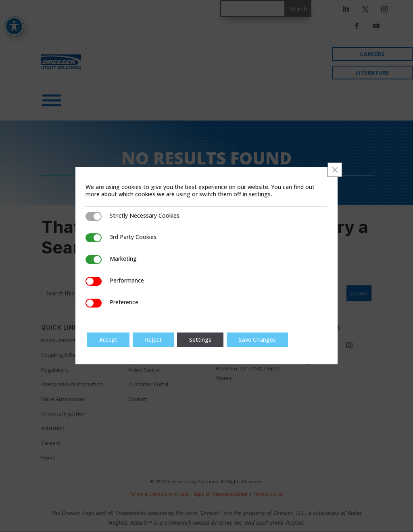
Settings (200, 340)
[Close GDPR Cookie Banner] (335, 170)
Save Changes (257, 340)
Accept (108, 340)
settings (260, 194)
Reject (153, 340)
